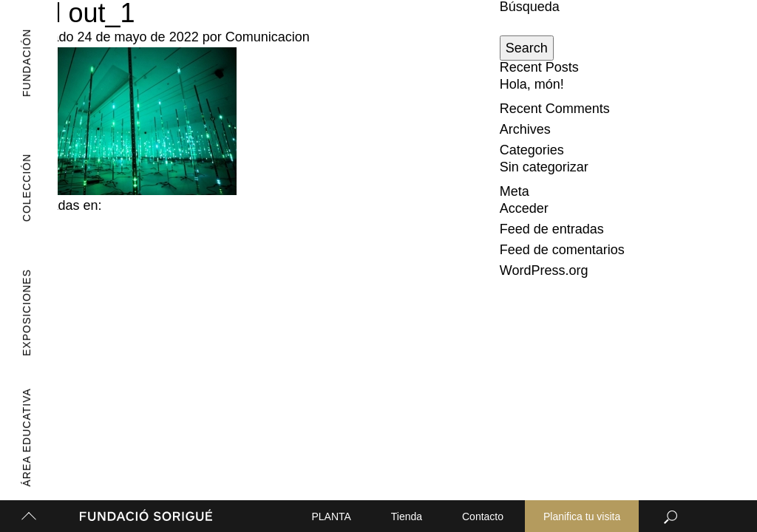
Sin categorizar (544, 167)
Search (527, 48)
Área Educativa (20, 438)
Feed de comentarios (562, 250)
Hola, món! (532, 84)
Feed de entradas (552, 229)
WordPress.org (544, 270)
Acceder (524, 208)
